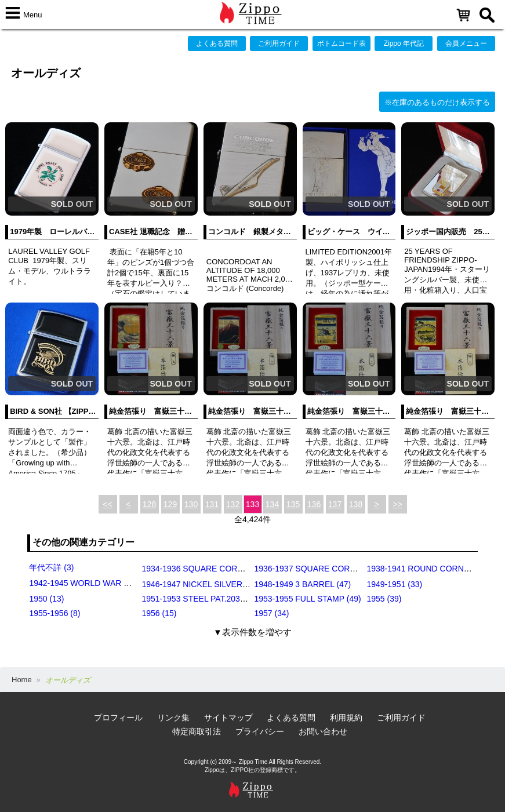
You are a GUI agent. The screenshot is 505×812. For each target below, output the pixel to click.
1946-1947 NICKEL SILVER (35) (200, 584)
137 (335, 504)
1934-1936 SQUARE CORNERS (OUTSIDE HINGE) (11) (245, 569)
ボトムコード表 (341, 43)
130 (191, 504)
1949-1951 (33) (394, 584)
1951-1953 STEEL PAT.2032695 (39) (208, 599)
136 (314, 504)
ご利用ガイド (279, 43)
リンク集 (173, 718)
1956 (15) (159, 613)
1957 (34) (271, 613)
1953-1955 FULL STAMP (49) (307, 599)
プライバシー (260, 731)
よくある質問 (217, 43)
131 (212, 504)
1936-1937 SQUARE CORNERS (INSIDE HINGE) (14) (353, 569)
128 (149, 504)
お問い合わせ (323, 731)
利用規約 (346, 718)
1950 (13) (46, 599)
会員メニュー (466, 43)
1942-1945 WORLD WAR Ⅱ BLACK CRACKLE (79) (123, 583)
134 (272, 504)
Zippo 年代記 (404, 43)
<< (107, 504)
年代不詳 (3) (51, 567)
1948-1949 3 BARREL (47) (302, 584)
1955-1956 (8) (55, 613)
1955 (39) (384, 599)
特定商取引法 (197, 731)
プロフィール (118, 718)
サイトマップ (228, 718)
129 (170, 504)
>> (397, 504)
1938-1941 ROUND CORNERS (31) (432, 569)
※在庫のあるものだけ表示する (437, 102)
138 (356, 504)
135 (293, 504)
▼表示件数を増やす (252, 632)
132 (233, 504)
